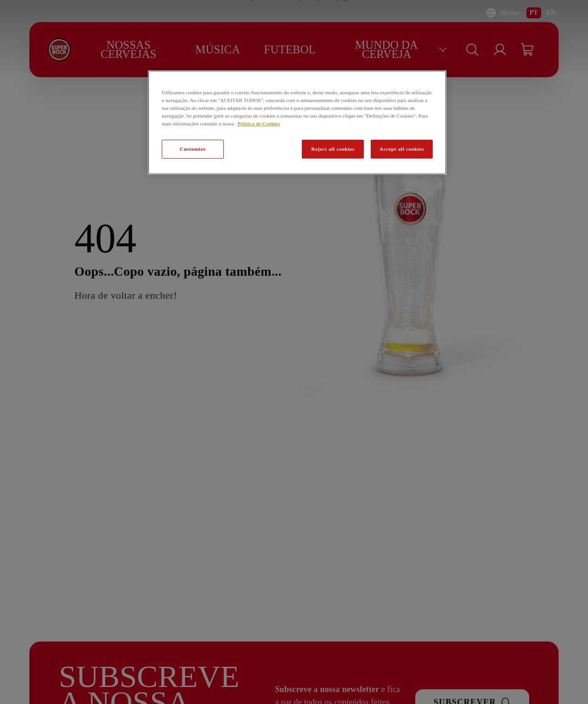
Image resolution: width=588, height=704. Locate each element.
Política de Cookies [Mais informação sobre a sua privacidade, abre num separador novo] (259, 124)
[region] (297, 122)
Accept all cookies (402, 149)
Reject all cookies (333, 149)
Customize (192, 149)
